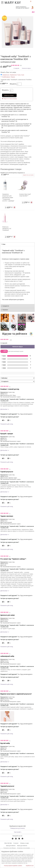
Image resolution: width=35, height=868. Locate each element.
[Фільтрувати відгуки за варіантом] (17, 382)
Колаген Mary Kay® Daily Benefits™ (25, 195)
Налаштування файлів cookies (13, 866)
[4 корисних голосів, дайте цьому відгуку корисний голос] (3, 420)
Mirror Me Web (8, 843)
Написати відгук (26, 68)
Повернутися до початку (17, 828)
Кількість (13, 84)
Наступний (18, 832)
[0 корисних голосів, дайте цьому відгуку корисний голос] (3, 546)
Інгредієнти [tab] (6, 306)
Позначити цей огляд (7, 424)
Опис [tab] (4, 244)
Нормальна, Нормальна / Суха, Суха (13, 75)
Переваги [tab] (5, 310)
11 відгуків (16, 68)
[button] (7, 716)
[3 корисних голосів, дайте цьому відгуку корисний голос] (3, 503)
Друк (33, 12)
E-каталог (16, 843)
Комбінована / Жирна (9, 77)
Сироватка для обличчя (9, 848)
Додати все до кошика (28, 175)
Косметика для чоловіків (24, 848)
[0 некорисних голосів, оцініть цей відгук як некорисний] (9, 420)
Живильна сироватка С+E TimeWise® (7, 229)
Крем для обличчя (11, 846)
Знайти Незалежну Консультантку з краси (22, 7)
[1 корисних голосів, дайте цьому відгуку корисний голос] (3, 643)
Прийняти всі (30, 866)
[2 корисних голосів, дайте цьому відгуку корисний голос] (3, 458)
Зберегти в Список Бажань (10, 99)
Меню (2, 2)
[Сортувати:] (17, 378)
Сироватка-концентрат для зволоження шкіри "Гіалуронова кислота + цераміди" (8, 197)
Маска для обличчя (22, 846)
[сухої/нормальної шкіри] (17, 32)
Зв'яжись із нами (24, 843)
